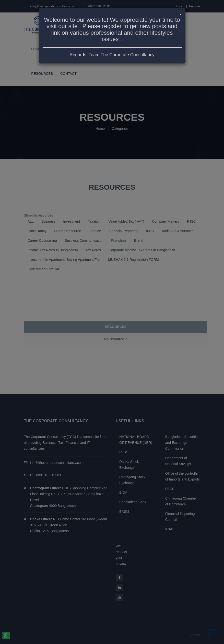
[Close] (180, 14)
